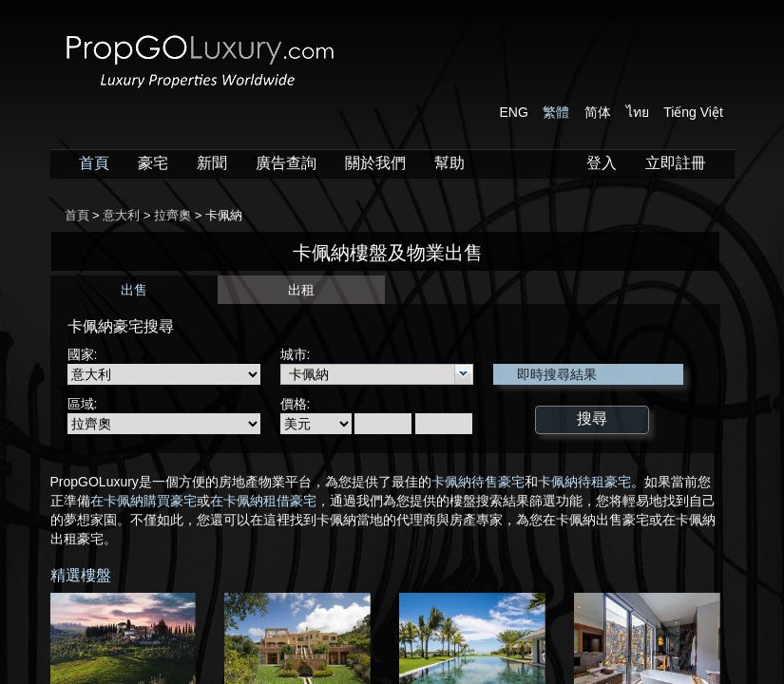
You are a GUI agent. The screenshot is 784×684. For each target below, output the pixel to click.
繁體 (556, 112)
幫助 (449, 163)
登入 (602, 163)
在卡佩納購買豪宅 (143, 501)
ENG (514, 112)
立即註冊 (676, 163)
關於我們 (375, 163)
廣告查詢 (286, 163)
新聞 (212, 163)
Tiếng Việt (693, 112)
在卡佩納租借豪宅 (263, 501)
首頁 (94, 163)
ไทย (638, 112)
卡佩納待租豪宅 (584, 482)
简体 (598, 112)
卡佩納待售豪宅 (478, 482)
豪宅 (153, 163)
